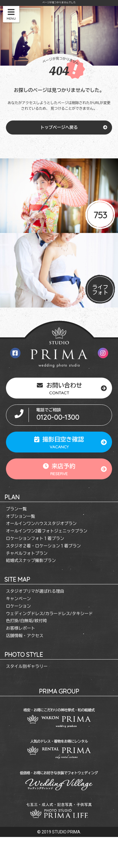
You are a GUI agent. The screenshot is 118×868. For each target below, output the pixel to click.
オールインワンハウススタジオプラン (41, 523)
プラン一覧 (16, 509)
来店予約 (59, 469)
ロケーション (18, 606)
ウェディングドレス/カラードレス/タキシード (49, 614)
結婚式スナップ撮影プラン (31, 560)
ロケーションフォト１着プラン (35, 538)
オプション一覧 (21, 516)
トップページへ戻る (59, 127)
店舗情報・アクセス (25, 636)
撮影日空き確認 (59, 442)
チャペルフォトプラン (27, 553)
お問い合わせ (59, 388)
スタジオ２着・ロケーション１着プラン (43, 546)
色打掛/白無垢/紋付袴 (26, 621)
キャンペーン (18, 599)
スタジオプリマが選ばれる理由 (35, 591)
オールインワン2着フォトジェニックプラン (47, 531)
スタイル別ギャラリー (27, 666)
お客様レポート (21, 628)
